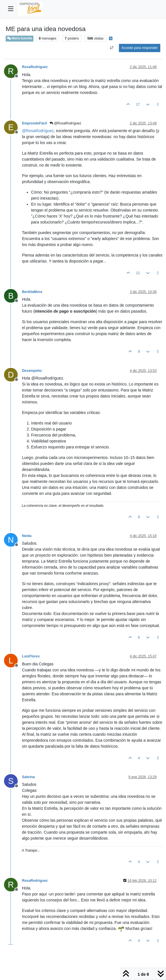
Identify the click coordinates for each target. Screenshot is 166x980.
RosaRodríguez (35, 67)
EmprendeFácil (35, 123)
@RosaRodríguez (65, 123)
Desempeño (32, 371)
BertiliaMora (32, 292)
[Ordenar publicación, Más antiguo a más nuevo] (112, 48)
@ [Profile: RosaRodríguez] (38, 131)
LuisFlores (31, 656)
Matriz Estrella (20, 38)
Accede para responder (140, 48)
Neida (27, 536)
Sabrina (28, 777)
